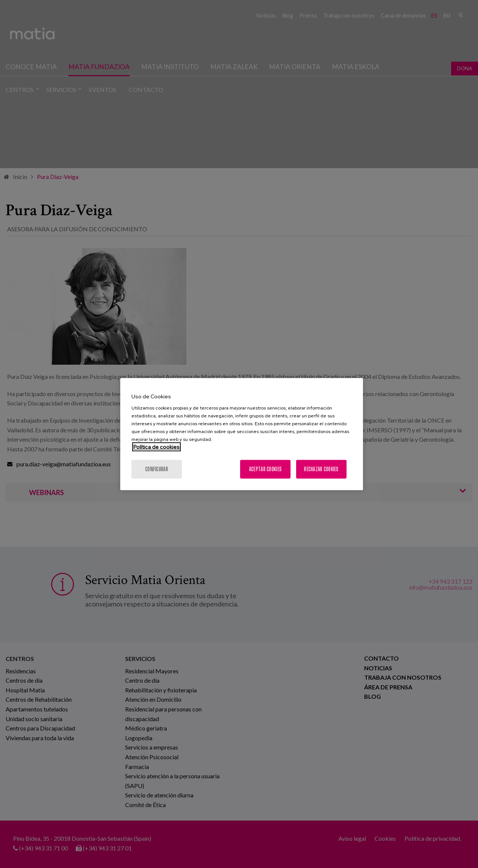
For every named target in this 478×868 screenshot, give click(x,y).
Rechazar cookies (321, 469)
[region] (242, 434)
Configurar (157, 469)
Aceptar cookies (265, 469)
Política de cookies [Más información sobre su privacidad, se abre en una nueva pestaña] (156, 447)
